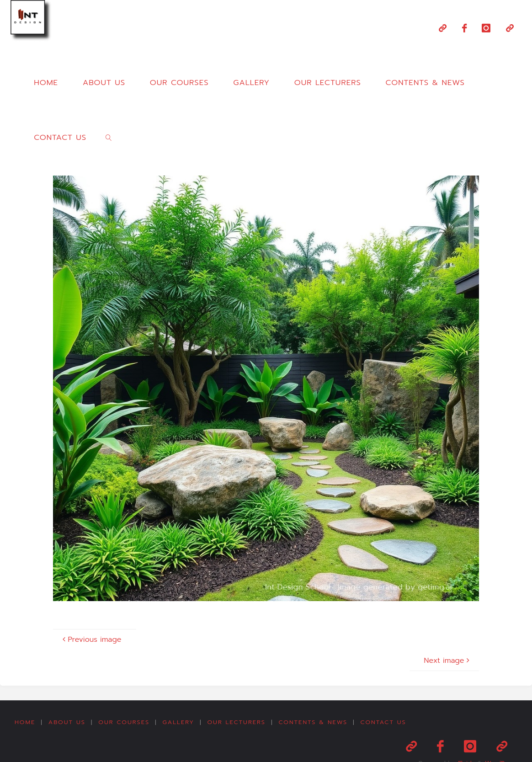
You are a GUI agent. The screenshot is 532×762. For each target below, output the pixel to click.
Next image (448, 661)
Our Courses (125, 722)
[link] (109, 137)
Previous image (91, 639)
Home (25, 722)
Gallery (180, 722)
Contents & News (316, 722)
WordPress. (500, 741)
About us (67, 722)
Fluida (462, 741)
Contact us (387, 722)
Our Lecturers (239, 722)
